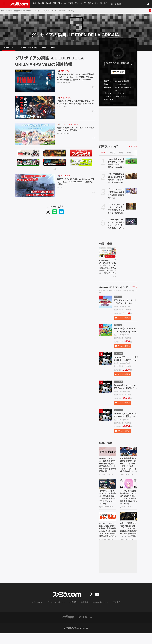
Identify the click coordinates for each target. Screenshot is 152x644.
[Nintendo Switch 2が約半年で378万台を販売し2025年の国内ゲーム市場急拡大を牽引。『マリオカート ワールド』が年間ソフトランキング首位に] (131, 163)
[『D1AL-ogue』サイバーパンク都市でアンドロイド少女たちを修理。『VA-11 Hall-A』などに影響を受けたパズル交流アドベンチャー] (131, 224)
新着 (34, 4)
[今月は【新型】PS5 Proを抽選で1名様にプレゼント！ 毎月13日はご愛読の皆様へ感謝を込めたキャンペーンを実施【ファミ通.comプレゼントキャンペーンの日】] (128, 525)
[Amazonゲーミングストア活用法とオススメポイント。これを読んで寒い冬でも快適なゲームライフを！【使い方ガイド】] (108, 254)
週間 (121, 155)
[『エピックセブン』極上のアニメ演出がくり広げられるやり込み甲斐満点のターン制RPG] (35, 110)
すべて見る (133, 148)
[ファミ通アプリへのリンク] (68, 627)
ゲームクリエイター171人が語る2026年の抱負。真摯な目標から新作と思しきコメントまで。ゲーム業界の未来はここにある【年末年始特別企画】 (108, 540)
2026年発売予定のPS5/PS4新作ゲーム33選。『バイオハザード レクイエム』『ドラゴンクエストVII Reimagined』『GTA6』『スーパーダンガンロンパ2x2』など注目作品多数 (128, 470)
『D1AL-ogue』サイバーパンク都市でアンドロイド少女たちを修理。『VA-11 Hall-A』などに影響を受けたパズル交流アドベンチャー (116, 226)
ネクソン (60, 190)
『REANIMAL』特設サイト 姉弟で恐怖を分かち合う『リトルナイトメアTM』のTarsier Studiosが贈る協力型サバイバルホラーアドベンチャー (76, 80)
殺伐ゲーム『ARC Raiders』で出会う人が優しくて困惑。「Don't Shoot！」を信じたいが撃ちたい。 (76, 184)
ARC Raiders (65, 178)
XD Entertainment (63, 136)
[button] (118, 105)
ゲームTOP (9, 49)
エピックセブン (66, 100)
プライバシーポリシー (58, 613)
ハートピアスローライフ (70, 126)
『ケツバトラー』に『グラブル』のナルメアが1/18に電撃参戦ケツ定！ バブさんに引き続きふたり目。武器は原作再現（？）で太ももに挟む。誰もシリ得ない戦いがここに (116, 196)
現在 (103, 155)
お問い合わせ (41, 613)
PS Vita (118, 90)
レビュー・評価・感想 (28, 49)
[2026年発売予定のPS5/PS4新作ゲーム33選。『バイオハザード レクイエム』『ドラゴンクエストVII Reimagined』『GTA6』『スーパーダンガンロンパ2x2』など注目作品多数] (128, 456)
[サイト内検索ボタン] (148, 4)
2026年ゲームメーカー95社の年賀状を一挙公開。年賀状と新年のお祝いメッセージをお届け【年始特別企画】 (108, 470)
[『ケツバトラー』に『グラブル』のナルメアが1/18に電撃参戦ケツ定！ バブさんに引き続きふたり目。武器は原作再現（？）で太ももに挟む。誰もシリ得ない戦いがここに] (131, 193)
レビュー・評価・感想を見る (117, 66)
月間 (129, 155)
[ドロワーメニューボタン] (4, 4)
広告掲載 (112, 613)
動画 (103, 4)
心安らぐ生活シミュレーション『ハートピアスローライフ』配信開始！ (76, 131)
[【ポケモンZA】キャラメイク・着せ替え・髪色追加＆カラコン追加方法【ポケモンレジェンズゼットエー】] (108, 490)
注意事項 (84, 613)
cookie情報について (98, 613)
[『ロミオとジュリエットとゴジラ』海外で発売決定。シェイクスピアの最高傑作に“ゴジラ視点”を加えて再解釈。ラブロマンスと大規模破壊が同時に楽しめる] (131, 208)
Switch (48, 4)
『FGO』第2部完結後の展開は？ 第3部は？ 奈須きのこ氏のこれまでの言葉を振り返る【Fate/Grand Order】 (128, 505)
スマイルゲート (63, 112)
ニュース (96, 4)
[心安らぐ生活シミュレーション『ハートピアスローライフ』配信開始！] (35, 136)
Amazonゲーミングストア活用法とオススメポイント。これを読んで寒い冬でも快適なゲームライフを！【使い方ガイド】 (108, 270)
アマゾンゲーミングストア (110, 258)
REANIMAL (65, 73)
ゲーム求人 (87, 4)
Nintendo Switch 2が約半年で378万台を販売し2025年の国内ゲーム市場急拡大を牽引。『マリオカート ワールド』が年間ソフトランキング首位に (116, 165)
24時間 (112, 155)
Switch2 (41, 4)
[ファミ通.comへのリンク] (19, 4)
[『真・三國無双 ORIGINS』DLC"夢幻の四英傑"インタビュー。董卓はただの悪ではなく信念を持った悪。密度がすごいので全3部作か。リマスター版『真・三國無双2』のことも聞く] (131, 178)
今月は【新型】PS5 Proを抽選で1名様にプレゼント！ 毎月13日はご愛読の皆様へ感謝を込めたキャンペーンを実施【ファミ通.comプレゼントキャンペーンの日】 (128, 540)
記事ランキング (108, 149)
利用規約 (73, 613)
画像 (44, 49)
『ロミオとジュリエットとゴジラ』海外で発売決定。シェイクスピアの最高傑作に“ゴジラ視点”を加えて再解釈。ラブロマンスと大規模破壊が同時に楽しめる (116, 211)
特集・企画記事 (113, 4)
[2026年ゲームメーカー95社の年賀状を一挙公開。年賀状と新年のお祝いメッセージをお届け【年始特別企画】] (108, 456)
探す (122, 74)
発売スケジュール (74, 4)
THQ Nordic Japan (64, 86)
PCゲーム (61, 4)
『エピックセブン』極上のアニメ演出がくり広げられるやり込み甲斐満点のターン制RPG (76, 106)
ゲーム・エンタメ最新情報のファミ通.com (16, 11)
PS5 (54, 4)
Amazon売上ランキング (114, 291)
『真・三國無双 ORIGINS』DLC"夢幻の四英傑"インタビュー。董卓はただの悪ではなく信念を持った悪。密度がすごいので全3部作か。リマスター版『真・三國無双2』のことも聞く (116, 181)
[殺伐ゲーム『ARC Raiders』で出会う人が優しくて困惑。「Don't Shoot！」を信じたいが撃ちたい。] (35, 188)
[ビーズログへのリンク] (85, 627)
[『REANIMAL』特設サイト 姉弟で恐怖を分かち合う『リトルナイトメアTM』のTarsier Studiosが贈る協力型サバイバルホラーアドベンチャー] (35, 83)
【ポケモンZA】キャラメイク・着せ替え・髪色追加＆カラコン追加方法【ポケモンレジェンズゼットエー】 (108, 505)
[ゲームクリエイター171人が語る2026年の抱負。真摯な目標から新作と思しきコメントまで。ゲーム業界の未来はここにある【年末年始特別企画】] (108, 525)
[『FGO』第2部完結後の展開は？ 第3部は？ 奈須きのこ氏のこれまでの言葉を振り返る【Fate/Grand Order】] (128, 490)
